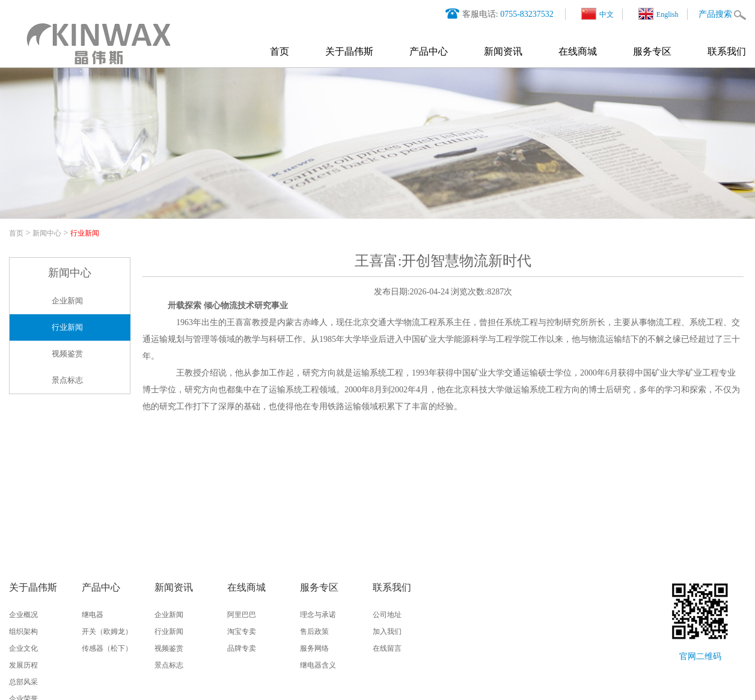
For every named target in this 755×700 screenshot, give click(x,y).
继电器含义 (318, 665)
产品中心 (429, 51)
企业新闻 (67, 301)
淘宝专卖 (242, 632)
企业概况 (23, 615)
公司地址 (387, 615)
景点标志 (67, 380)
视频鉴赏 (67, 354)
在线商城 (578, 51)
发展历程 (23, 665)
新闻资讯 (503, 51)
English (659, 14)
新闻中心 (47, 233)
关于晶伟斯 (349, 51)
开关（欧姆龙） (107, 632)
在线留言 (387, 648)
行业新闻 (85, 233)
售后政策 (314, 632)
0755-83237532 (527, 14)
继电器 (93, 615)
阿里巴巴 (242, 615)
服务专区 (652, 51)
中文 (598, 14)
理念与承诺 (318, 615)
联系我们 (727, 51)
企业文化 (23, 648)
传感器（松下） (107, 648)
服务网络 (314, 648)
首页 (280, 51)
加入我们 (387, 632)
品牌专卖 (242, 648)
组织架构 (23, 632)
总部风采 (23, 682)
